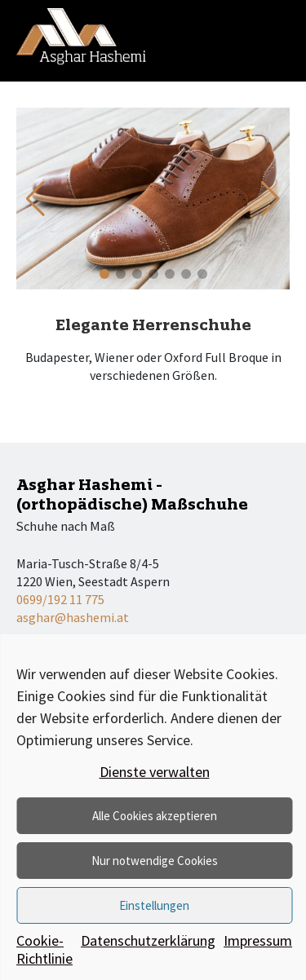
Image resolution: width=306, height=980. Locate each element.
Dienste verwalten (155, 772)
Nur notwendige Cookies (155, 861)
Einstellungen (154, 905)
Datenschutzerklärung (148, 941)
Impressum (258, 941)
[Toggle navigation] (277, 37)
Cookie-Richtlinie (44, 950)
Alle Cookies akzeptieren (155, 816)
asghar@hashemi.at (73, 617)
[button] (271, 199)
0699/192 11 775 (60, 599)
